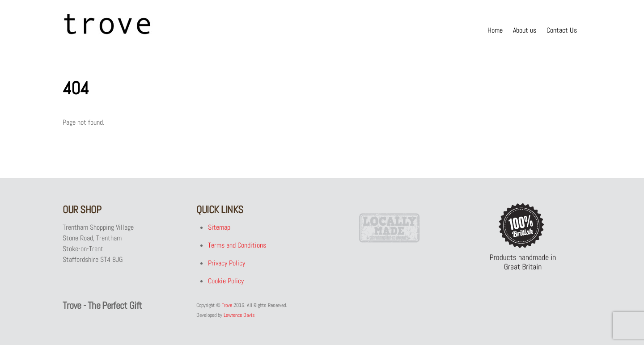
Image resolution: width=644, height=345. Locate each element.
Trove (227, 305)
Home (495, 30)
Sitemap (219, 227)
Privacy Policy (227, 263)
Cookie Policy (226, 281)
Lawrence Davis (239, 315)
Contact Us (562, 30)
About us (525, 30)
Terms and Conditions (237, 245)
